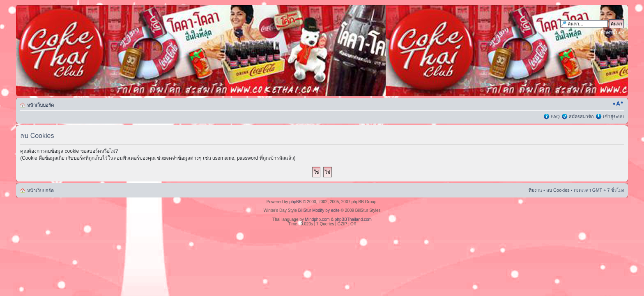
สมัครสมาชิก (581, 117)
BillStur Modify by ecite (319, 210)
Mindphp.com (317, 219)
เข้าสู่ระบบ (613, 117)
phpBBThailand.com (353, 219)
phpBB (295, 202)
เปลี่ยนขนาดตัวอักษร (618, 103)
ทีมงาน (535, 190)
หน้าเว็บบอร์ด (40, 105)
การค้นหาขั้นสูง (608, 32)
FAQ (555, 117)
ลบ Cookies (558, 190)
